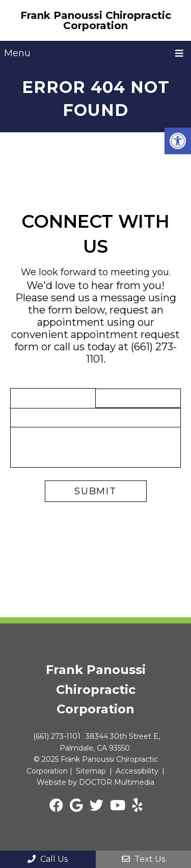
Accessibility (137, 771)
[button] (178, 141)
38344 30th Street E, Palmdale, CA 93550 (110, 742)
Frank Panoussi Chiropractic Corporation (96, 20)
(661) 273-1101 (57, 736)
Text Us (143, 859)
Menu (17, 53)
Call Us (48, 859)
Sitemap (91, 771)
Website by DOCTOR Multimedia (95, 782)
